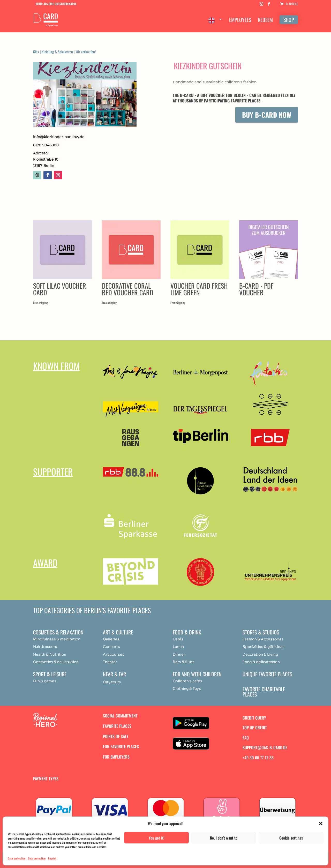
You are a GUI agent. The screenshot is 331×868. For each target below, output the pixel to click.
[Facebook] (269, 5)
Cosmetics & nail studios (56, 662)
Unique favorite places (267, 674)
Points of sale (116, 736)
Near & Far (114, 674)
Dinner (179, 654)
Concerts (111, 647)
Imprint (52, 858)
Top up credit (255, 728)
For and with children (197, 674)
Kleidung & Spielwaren (57, 52)
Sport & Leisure (50, 674)
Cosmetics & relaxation (58, 632)
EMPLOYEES (240, 21)
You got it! (157, 838)
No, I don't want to (224, 838)
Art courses (114, 654)
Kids (36, 52)
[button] (321, 824)
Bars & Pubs (184, 662)
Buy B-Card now (267, 115)
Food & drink (187, 632)
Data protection (17, 858)
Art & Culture (118, 632)
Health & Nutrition (50, 654)
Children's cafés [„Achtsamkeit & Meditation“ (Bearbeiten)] (187, 681)
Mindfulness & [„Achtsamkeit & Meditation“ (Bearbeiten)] (46, 639)
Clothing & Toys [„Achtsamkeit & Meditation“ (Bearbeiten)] (187, 689)
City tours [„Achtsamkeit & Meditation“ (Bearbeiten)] (112, 682)
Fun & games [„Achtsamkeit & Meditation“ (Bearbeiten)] (45, 681)
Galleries (111, 639)
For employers (116, 757)
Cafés (178, 639)
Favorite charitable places (264, 692)
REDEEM (265, 21)
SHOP (289, 20)
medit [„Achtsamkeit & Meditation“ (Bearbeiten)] (65, 639)
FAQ (246, 738)
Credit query (254, 718)
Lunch (178, 647)
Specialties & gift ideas (264, 647)
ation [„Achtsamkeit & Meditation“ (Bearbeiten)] (76, 639)
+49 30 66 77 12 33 (258, 758)
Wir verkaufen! (86, 52)
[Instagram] (261, 5)
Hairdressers (45, 647)
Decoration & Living (260, 654)
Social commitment (120, 716)
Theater (110, 662)
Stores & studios (261, 632)
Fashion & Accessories (263, 639)
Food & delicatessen (261, 662)
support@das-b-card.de (265, 747)
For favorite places (121, 746)
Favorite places (117, 726)
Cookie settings (291, 838)
